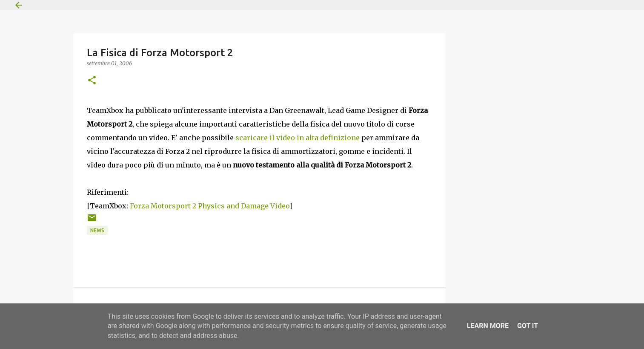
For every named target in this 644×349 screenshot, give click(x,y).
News (97, 230)
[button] (92, 81)
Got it (528, 326)
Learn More (488, 326)
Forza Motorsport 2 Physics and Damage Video (209, 206)
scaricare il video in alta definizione (298, 138)
